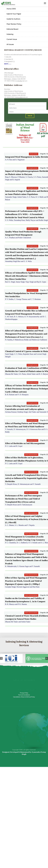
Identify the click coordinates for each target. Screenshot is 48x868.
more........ (8, 64)
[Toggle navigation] (45, 3)
